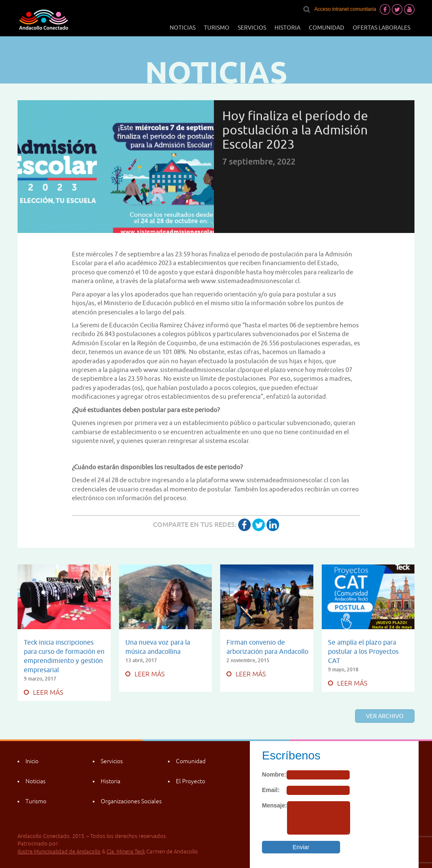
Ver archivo (385, 716)
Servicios (252, 28)
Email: (271, 790)
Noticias (183, 28)
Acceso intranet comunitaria (345, 9)
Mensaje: (274, 805)
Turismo (217, 28)
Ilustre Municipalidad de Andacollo (59, 852)
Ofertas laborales (381, 28)
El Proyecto (191, 781)
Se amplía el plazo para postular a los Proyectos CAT (363, 651)
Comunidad (327, 28)
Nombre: (274, 774)
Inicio (32, 761)
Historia (287, 28)
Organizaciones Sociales (131, 801)
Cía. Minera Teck (126, 852)
